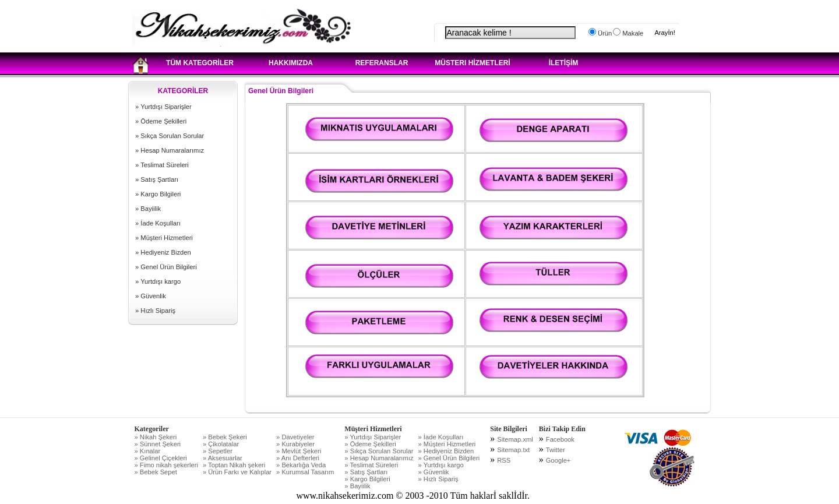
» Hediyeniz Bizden (163, 252)
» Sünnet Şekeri (158, 444)
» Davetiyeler (295, 437)
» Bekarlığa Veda (301, 465)
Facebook (560, 439)
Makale (632, 33)
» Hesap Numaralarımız (170, 150)
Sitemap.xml (515, 439)
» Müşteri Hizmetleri (164, 238)
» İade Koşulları (158, 223)
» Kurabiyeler (295, 444)
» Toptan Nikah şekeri (234, 465)
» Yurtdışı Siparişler (163, 107)
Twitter (556, 450)
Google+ (558, 460)
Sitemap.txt (513, 450)
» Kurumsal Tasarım (305, 472)
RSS (504, 460)
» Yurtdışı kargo (158, 281)
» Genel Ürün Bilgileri (166, 267)
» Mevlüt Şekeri (299, 451)
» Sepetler (218, 451)
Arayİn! (664, 33)
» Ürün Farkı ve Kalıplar (237, 472)
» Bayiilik (148, 209)
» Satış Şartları (157, 179)
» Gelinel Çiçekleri (161, 458)
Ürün (604, 33)
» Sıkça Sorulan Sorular (170, 136)
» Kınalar (148, 451)
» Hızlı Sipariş (155, 311)
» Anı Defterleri (298, 458)
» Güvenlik (151, 296)
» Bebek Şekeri (225, 437)
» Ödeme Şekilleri (161, 121)
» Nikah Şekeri (156, 437)
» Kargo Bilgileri (158, 194)
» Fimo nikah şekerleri (166, 465)
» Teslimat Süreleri (162, 165)
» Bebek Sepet (156, 472)
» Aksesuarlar (223, 458)
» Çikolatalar (221, 444)
